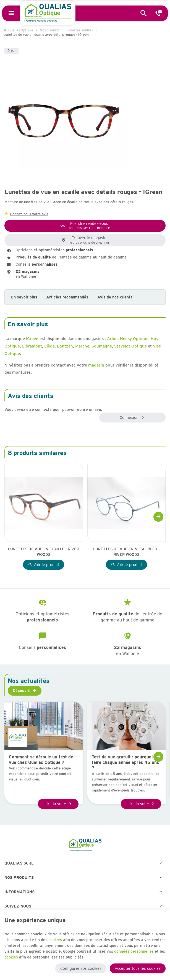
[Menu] (11, 13)
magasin (96, 365)
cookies (55, 940)
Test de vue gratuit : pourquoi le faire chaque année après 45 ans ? (125, 762)
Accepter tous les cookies (138, 968)
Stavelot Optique (130, 346)
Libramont (32, 346)
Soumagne (102, 346)
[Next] (158, 517)
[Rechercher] (144, 13)
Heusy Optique (134, 339)
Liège (49, 346)
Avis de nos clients (115, 297)
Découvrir (22, 691)
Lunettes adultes (80, 30)
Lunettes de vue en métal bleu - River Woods (126, 552)
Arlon (112, 339)
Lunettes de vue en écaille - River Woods (44, 552)
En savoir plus (24, 297)
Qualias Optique (18, 30)
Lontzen (65, 346)
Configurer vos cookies (81, 968)
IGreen (11, 51)
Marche (82, 346)
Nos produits (50, 30)
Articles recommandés (67, 297)
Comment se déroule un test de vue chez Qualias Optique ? (41, 760)
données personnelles (134, 951)
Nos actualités (29, 681)
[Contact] (159, 13)
